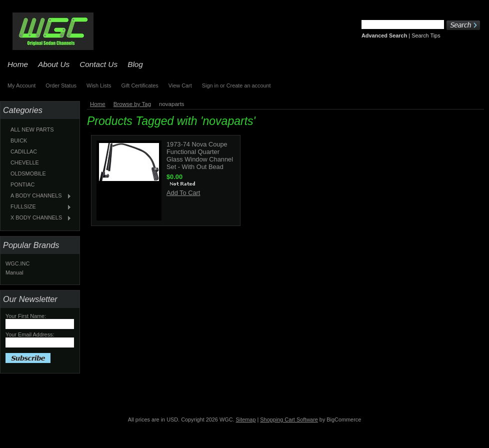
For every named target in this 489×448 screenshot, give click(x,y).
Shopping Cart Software (289, 419)
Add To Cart (183, 193)
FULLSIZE (38, 207)
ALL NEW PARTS (32, 129)
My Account (21, 85)
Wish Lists (99, 85)
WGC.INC (17, 263)
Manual (14, 272)
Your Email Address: (30, 334)
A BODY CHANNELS (38, 196)
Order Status (61, 85)
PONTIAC (22, 184)
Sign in (210, 85)
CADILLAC (24, 151)
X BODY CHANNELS (38, 218)
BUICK (19, 140)
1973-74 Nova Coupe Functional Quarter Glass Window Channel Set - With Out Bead (200, 155)
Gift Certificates (139, 85)
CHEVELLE (25, 162)
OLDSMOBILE (28, 173)
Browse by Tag (132, 104)
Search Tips (426, 35)
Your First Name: (26, 316)
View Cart (180, 85)
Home (98, 104)
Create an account (249, 85)
